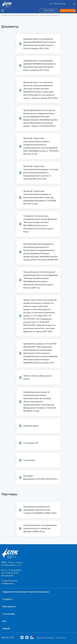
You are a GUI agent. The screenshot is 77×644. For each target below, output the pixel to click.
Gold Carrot (61, 638)
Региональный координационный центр (24, 15)
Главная (4, 15)
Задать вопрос (49, 11)
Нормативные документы (50, 15)
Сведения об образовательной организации (26, 592)
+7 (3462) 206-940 (9, 581)
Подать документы (68, 11)
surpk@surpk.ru (8, 584)
